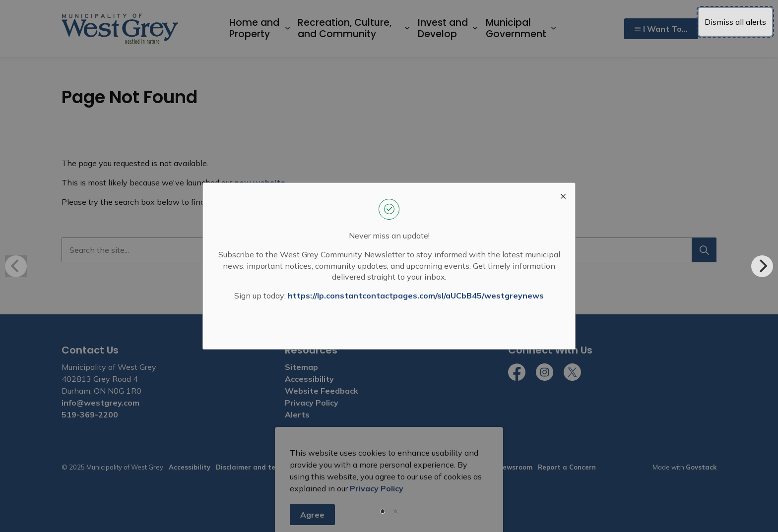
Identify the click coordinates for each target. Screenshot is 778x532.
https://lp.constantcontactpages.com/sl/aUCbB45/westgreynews (416, 296)
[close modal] (563, 195)
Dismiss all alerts (735, 22)
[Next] (762, 266)
